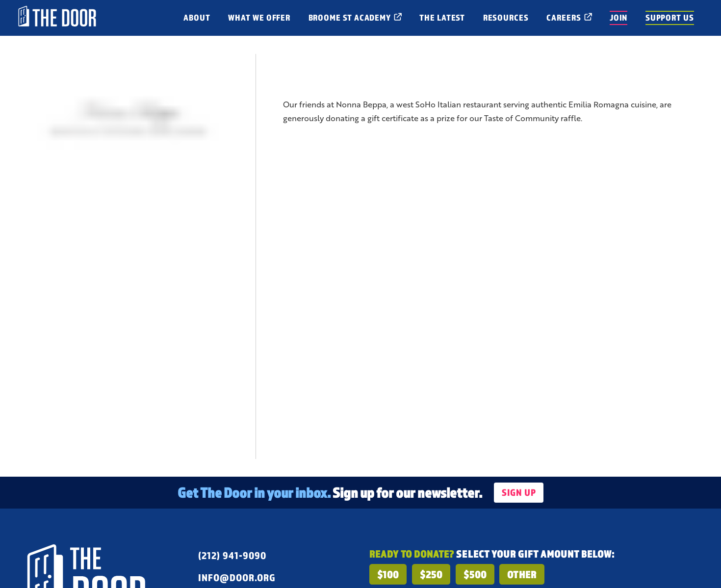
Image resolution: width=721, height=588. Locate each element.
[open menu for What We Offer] (259, 18)
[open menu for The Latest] (442, 18)
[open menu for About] (197, 18)
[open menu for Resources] (506, 18)
